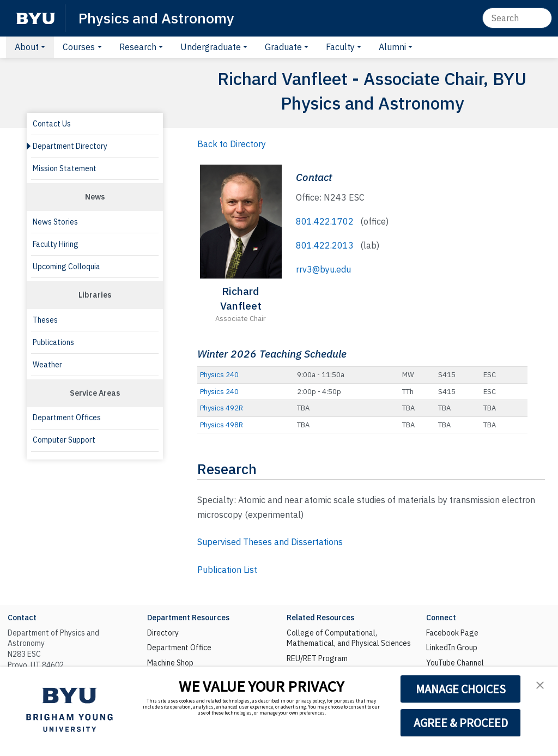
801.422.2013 (325, 245)
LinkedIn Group (452, 648)
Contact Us (52, 124)
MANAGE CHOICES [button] (461, 689)
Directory (163, 633)
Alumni (392, 47)
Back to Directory (232, 144)
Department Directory (70, 146)
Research (138, 47)
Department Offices (67, 418)
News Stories (55, 222)
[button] (540, 685)
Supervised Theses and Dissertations (270, 542)
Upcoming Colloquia (66, 267)
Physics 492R (222, 408)
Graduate (283, 47)
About (27, 47)
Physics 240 (219, 375)
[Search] (517, 18)
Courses (79, 47)
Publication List (227, 570)
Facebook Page (452, 633)
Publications (53, 342)
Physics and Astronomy (156, 18)
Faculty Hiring (56, 244)
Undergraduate (211, 47)
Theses (45, 320)
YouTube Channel (455, 663)
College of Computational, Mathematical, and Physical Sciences (349, 638)
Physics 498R (222, 425)
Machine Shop (170, 663)
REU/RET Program (317, 658)
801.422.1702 (325, 221)
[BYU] (35, 18)
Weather (47, 365)
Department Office (179, 648)
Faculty (340, 47)
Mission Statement (65, 168)
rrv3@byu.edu (323, 269)
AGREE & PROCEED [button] (461, 723)
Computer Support (64, 440)
